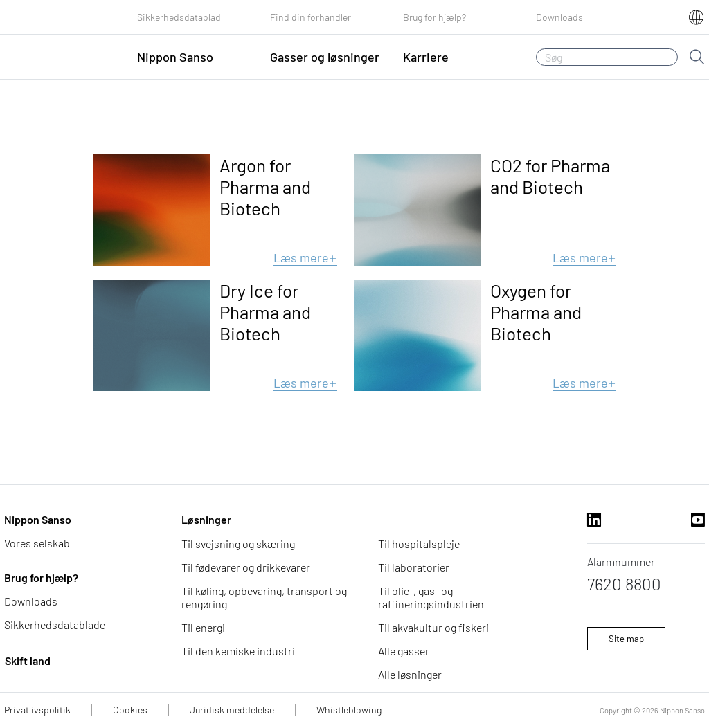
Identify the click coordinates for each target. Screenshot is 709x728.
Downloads (559, 17)
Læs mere (305, 257)
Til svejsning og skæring (238, 544)
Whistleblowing (349, 710)
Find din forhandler (311, 17)
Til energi (203, 627)
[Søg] (607, 57)
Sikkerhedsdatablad (179, 17)
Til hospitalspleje (419, 544)
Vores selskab (37, 543)
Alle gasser (404, 651)
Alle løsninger (410, 674)
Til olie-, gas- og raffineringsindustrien (431, 597)
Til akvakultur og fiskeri (433, 627)
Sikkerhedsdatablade (55, 625)
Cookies (130, 710)
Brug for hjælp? (434, 17)
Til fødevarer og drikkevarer (246, 567)
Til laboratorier (414, 567)
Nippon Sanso (38, 519)
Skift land (28, 661)
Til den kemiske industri (238, 651)
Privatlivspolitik (37, 710)
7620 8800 (624, 584)
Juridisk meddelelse (232, 710)
